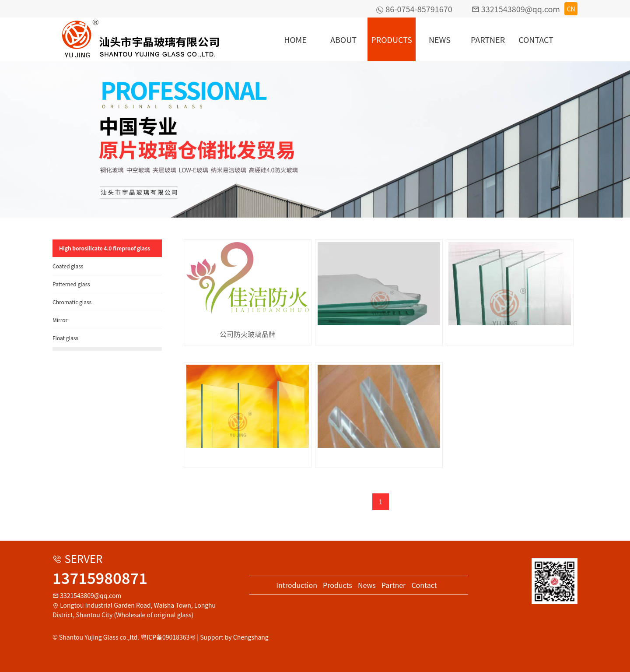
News (367, 585)
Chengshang (251, 637)
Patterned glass (71, 284)
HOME (295, 39)
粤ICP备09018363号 (168, 637)
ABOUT (343, 39)
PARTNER (488, 39)
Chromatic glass (72, 302)
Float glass (65, 338)
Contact (424, 585)
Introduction (297, 585)
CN (571, 9)
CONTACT (536, 39)
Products (338, 585)
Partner (394, 585)
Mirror (60, 320)
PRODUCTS (391, 39)
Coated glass (68, 266)
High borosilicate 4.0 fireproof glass (105, 248)
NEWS (440, 39)
